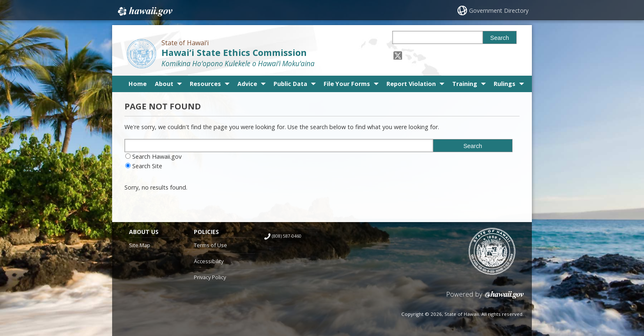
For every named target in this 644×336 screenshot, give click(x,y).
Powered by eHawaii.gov (485, 298)
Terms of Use (210, 245)
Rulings (505, 84)
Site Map (140, 245)
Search (500, 38)
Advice (247, 84)
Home (138, 84)
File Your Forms (347, 84)
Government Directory (499, 10)
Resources (205, 84)
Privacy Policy (210, 277)
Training (465, 84)
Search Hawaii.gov (157, 156)
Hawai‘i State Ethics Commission (234, 52)
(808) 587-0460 (287, 236)
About (164, 84)
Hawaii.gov (144, 11)
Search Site (147, 166)
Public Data (290, 84)
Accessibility (209, 261)
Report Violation (411, 84)
